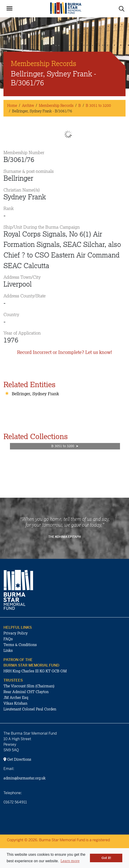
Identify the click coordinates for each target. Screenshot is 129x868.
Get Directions (17, 759)
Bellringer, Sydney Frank (35, 394)
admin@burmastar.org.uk (25, 778)
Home (12, 105)
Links (8, 650)
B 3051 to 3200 (98, 105)
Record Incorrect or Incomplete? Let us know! (64, 352)
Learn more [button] (70, 861)
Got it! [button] (106, 858)
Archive (28, 105)
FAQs (8, 639)
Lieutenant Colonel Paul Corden (30, 709)
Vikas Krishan (15, 703)
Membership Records (56, 105)
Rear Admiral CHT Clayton (26, 692)
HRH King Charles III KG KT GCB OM (35, 671)
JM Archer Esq (16, 697)
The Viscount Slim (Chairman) (29, 686)
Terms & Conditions (20, 645)
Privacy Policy (16, 633)
